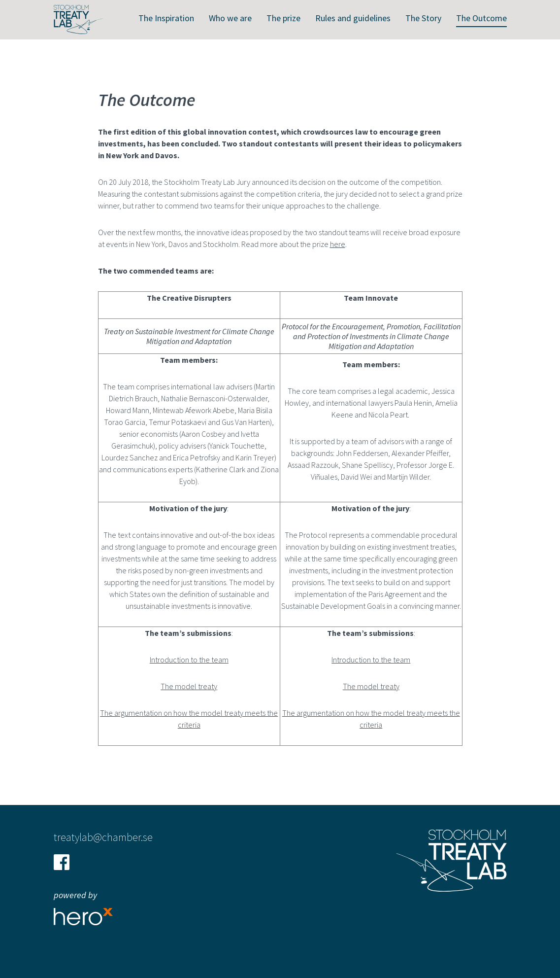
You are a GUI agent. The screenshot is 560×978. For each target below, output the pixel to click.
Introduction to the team (189, 660)
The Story (423, 18)
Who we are (230, 18)
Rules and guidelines (353, 18)
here (338, 244)
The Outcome (481, 18)
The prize (283, 18)
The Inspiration (166, 18)
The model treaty (189, 686)
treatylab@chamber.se (103, 837)
